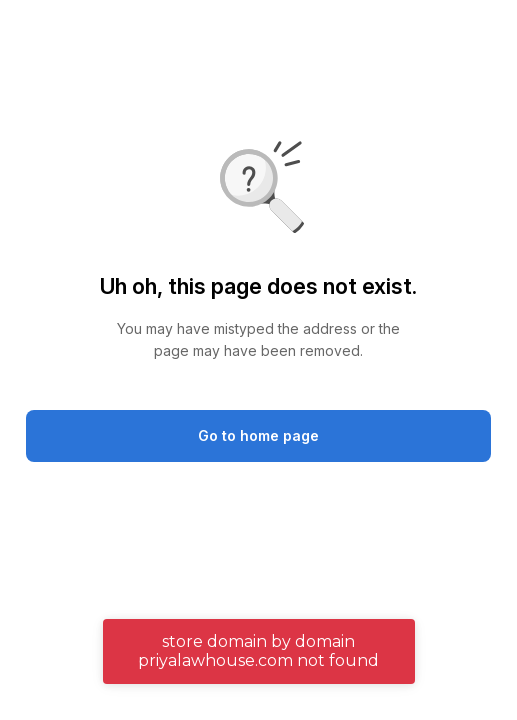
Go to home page (258, 435)
